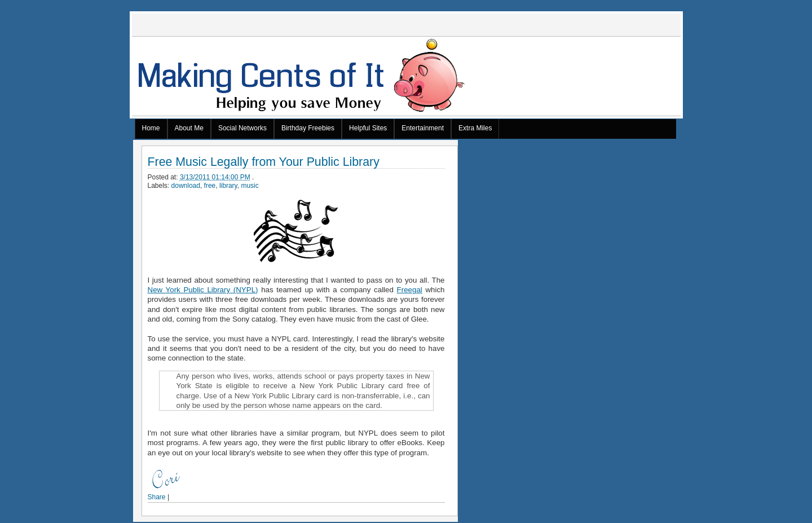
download (186, 186)
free (210, 186)
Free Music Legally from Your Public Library (264, 162)
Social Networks (242, 128)
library (228, 186)
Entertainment (423, 128)
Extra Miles (475, 128)
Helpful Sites (368, 128)
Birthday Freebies (308, 128)
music (250, 186)
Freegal (410, 290)
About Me (189, 128)
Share (157, 497)
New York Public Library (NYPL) (203, 290)
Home (151, 128)
